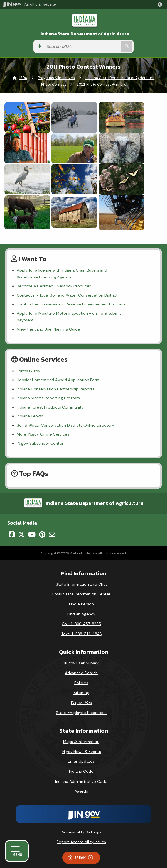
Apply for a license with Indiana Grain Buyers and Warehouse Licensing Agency (82, 273)
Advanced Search (81, 666)
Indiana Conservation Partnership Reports (56, 382)
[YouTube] (32, 527)
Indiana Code (81, 765)
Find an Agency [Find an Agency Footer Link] (81, 607)
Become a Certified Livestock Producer (54, 286)
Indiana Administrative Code (81, 774)
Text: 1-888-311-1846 (81, 627)
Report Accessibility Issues (81, 835)
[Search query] (82, 47)
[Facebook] (12, 527)
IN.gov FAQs (81, 696)
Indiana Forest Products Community (50, 400)
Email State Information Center (81, 587)
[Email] (52, 527)
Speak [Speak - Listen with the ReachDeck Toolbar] (80, 851)
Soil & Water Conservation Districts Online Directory (65, 418)
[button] (161, 4)
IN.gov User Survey (81, 656)
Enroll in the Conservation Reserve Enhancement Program (71, 304)
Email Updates (81, 755)
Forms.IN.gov (29, 364)
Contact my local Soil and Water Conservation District (67, 295)
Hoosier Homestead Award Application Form (58, 373)
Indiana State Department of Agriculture (85, 34)
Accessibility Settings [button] (81, 825)
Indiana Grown (30, 409)
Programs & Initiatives (56, 78)
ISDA (23, 78)
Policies (81, 676)
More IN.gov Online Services (43, 427)
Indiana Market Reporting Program (48, 391)
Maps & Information (81, 735)
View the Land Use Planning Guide (48, 322)
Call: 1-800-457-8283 (81, 617)
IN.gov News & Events (81, 745)
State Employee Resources (81, 706)
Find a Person (81, 597)
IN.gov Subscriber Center (40, 436)
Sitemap (81, 686)
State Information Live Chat (81, 577)
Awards (81, 784)
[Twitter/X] (21, 527)
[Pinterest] (42, 527)
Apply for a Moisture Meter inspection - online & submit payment (78, 313)
